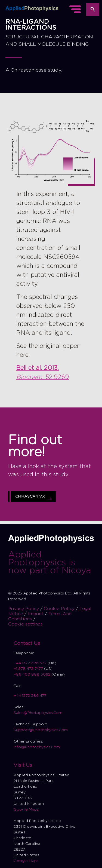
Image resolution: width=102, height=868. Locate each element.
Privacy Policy (24, 609)
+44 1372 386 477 (30, 696)
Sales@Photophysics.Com (38, 713)
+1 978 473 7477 (28, 669)
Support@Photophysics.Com (41, 730)
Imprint (36, 614)
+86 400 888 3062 (32, 674)
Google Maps (26, 809)
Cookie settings (25, 624)
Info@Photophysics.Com (37, 747)
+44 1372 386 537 (31, 663)
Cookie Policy (60, 609)
